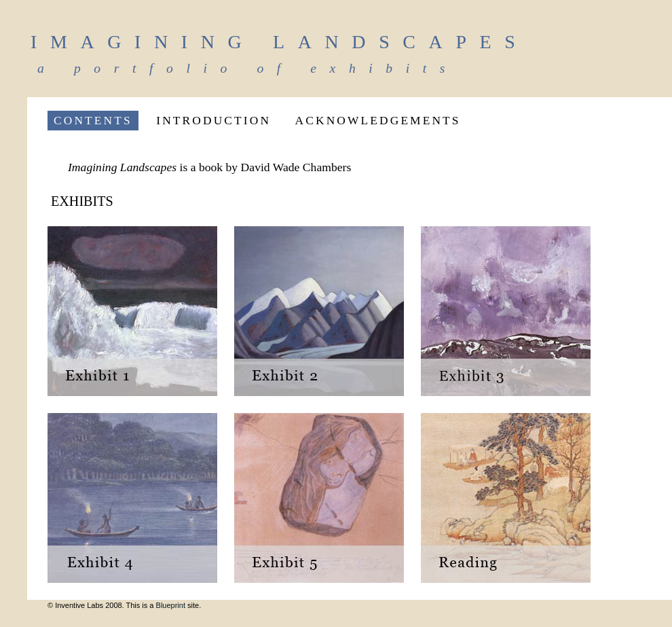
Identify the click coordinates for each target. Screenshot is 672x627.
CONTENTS (93, 121)
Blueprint (171, 605)
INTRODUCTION (213, 121)
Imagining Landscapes (279, 42)
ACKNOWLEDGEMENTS (378, 121)
